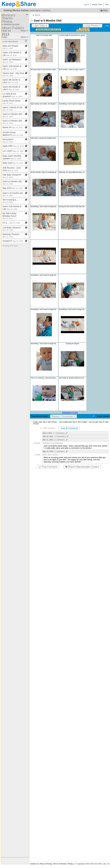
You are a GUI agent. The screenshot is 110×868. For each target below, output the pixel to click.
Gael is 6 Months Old (12, 183)
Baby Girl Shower (10, 47)
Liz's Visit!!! (13, 151)
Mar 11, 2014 (55, 440)
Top (107, 26)
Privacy (70, 864)
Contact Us (34, 864)
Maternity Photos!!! (11, 235)
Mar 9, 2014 (55, 433)
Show (24, 31)
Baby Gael (13, 163)
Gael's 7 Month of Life (12, 108)
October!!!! (13, 241)
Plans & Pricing (46, 864)
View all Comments (69, 428)
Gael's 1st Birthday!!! (12, 61)
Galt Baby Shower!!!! (12, 176)
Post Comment (48, 467)
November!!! (8, 140)
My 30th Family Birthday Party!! (9, 216)
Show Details (103, 416)
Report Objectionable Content (82, 467)
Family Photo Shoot (11, 102)
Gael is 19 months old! (13, 194)
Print (104, 10)
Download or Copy (70, 412)
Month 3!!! (12, 127)
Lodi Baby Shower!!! (12, 229)
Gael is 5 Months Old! (12, 115)
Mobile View (97, 4)
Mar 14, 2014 (55, 451)
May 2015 (12, 188)
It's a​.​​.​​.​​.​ (11, 223)
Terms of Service (60, 864)
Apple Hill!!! (13, 146)
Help (107, 4)
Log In (87, 4)
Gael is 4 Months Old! (12, 122)
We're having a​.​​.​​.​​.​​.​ (11, 201)
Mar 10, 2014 (56, 436)
